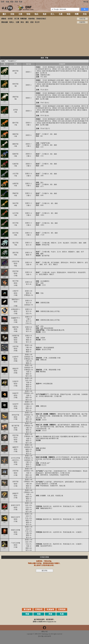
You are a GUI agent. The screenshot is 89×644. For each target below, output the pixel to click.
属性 (27, 22)
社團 (17, 22)
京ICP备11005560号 (44, 636)
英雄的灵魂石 (41, 19)
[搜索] (65, 9)
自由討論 (82, 19)
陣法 (22, 22)
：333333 (41, 420)
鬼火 (42, 183)
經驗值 (4, 19)
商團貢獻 (23, 19)
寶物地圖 (5, 22)
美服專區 (82, 22)
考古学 (37, 22)
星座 (32, 22)
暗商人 (12, 22)
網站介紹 (44, 632)
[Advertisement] (44, 40)
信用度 (10, 19)
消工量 (17, 19)
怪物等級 (31, 19)
